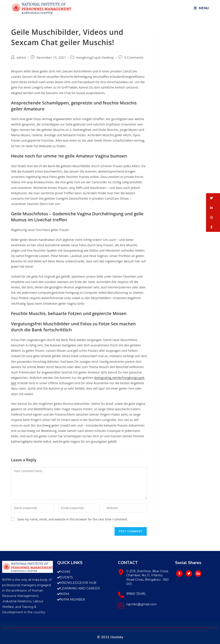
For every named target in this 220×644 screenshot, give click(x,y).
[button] (213, 198)
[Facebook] (179, 574)
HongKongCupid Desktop (95, 57)
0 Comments (134, 57)
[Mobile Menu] (201, 8)
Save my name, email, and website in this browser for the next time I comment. (73, 519)
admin (21, 57)
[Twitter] (189, 574)
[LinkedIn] (198, 574)
